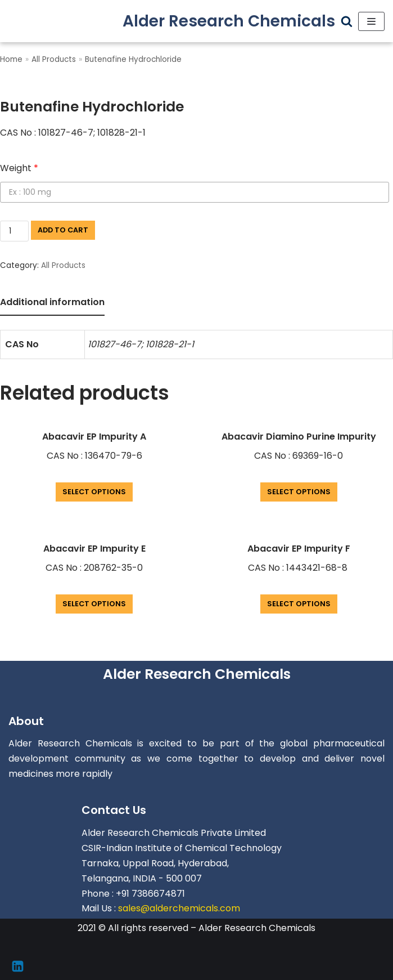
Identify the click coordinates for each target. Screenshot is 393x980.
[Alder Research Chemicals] (229, 21)
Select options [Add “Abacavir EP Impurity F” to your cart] (299, 604)
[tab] (52, 303)
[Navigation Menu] (371, 21)
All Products (54, 59)
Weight (19, 168)
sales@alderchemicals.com (179, 908)
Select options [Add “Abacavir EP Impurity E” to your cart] (94, 604)
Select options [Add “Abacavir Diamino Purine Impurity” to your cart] (299, 492)
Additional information (52, 302)
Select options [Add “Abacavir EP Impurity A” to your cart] (94, 492)
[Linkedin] (18, 966)
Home (11, 59)
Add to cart (63, 230)
